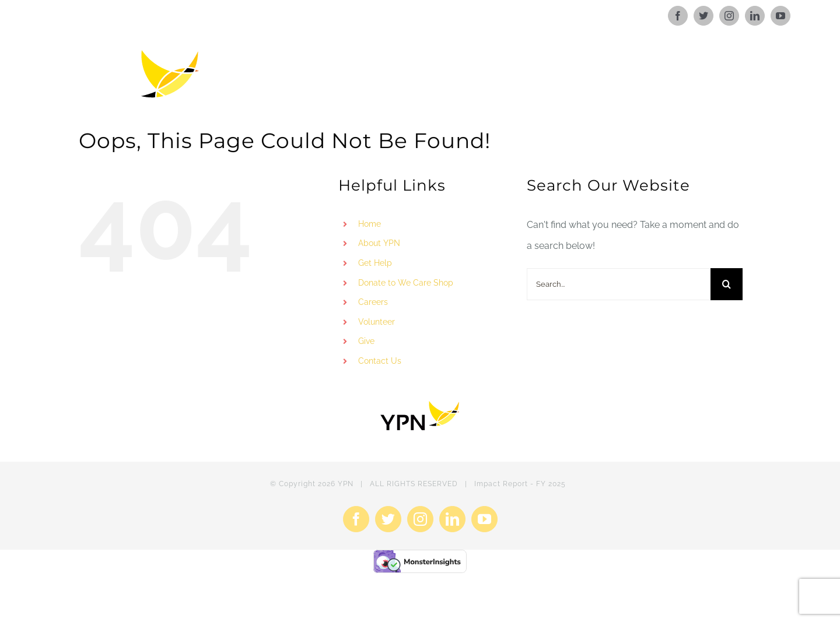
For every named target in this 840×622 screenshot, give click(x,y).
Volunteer (377, 322)
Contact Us (380, 361)
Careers (373, 302)
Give (366, 341)
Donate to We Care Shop (406, 283)
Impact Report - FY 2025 (520, 484)
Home (370, 224)
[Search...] (619, 284)
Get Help (375, 263)
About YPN (379, 243)
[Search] (727, 284)
